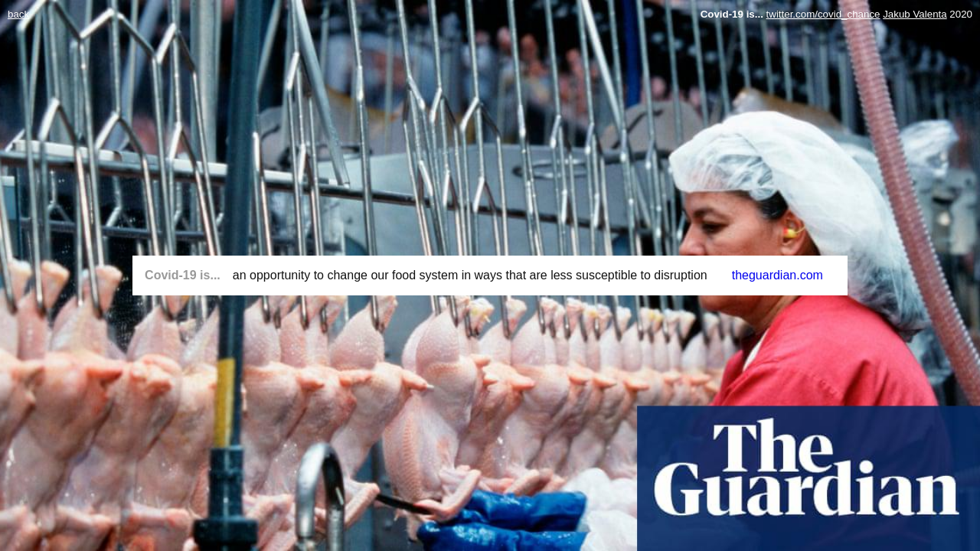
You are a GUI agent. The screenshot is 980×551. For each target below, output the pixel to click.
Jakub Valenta (915, 14)
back (18, 14)
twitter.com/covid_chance (823, 14)
